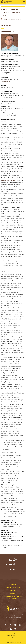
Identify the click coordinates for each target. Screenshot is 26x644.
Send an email (6, 82)
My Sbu (13, 602)
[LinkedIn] (11, 629)
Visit (13, 569)
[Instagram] (20, 625)
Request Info (13, 564)
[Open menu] (24, 2)
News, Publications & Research (11, 19)
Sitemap (13, 638)
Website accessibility (13, 640)
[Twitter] (11, 625)
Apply (13, 559)
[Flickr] (15, 625)
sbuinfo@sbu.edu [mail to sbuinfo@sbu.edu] (14, 619)
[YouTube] (15, 629)
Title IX (13, 633)
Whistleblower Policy (13, 636)
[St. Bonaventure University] (6, 2)
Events (13, 579)
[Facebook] (6, 625)
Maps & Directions (13, 587)
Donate (13, 593)
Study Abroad (6, 16)
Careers (13, 590)
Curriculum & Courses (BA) (10, 9)
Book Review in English (9, 180)
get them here (17, 617)
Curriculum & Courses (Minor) (10, 12)
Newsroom (13, 576)
